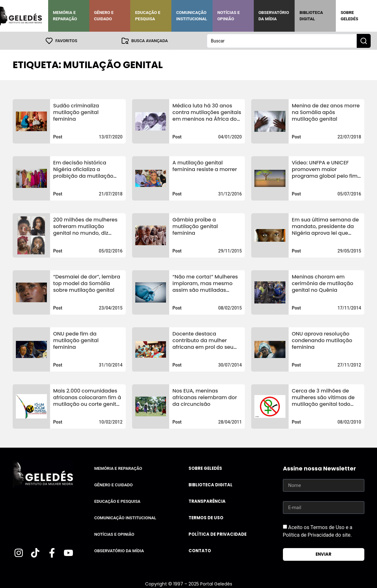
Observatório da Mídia (274, 16)
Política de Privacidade (217, 534)
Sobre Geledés (349, 16)
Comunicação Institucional (192, 16)
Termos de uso (206, 518)
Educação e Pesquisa (148, 16)
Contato (200, 550)
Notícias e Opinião (229, 16)
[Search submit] (364, 41)
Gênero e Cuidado (104, 16)
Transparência (207, 501)
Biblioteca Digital (311, 16)
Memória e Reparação (65, 16)
